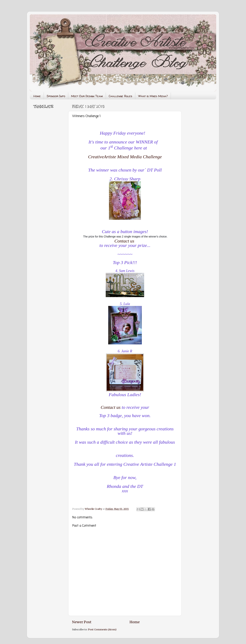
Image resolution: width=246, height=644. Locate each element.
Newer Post (82, 622)
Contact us (124, 241)
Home (37, 96)
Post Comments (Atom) (102, 629)
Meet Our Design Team (87, 96)
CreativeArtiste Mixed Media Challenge (125, 157)
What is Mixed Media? (153, 96)
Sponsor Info (56, 96)
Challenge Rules (121, 96)
